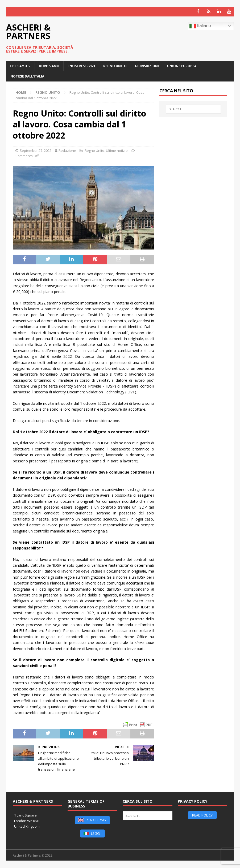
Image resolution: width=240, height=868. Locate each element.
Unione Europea (182, 65)
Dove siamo (49, 65)
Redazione (67, 150)
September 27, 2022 (36, 150)
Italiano (200, 25)
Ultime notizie (117, 150)
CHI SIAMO (19, 65)
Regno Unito (115, 65)
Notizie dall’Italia (27, 76)
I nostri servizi (81, 65)
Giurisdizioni (147, 65)
